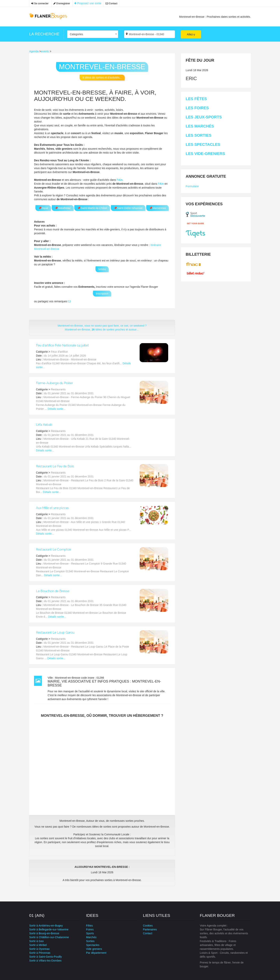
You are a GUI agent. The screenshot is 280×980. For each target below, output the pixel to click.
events (45, 51)
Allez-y (191, 34)
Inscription (102, 294)
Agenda (34, 51)
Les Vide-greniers (205, 154)
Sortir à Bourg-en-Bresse (44, 933)
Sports (90, 933)
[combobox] (93, 34)
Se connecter (40, 3)
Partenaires (150, 929)
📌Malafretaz (63, 208)
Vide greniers (94, 949)
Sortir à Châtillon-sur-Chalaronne (49, 937)
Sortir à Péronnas (40, 953)
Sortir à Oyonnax (39, 949)
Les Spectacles (203, 144)
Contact (111, 3)
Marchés (91, 937)
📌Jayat (43, 208)
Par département (96, 953)
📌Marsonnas (157, 208)
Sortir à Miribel (38, 945)
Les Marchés (200, 126)
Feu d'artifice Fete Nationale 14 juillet (62, 345)
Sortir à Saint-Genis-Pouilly (45, 957)
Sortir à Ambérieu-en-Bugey (46, 926)
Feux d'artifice (59, 352)
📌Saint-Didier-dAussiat (128, 208)
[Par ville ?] (150, 34)
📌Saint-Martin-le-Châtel (92, 208)
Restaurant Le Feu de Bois (55, 466)
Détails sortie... (57, 409)
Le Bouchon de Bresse (53, 591)
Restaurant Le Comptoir (54, 549)
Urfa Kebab (44, 425)
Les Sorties (199, 135)
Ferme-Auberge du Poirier (54, 383)
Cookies (148, 926)
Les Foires (197, 108)
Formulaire (192, 186)
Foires (90, 929)
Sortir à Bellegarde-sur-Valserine (49, 929)
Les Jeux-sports (204, 117)
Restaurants (58, 389)
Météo (102, 269)
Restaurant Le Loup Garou (55, 632)
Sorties (90, 941)
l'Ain (120, 180)
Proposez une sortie (88, 3)
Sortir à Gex (36, 941)
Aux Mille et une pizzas (52, 508)
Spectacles (93, 945)
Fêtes (90, 926)
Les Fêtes (196, 99)
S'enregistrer (62, 3)
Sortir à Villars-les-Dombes (45, 961)
